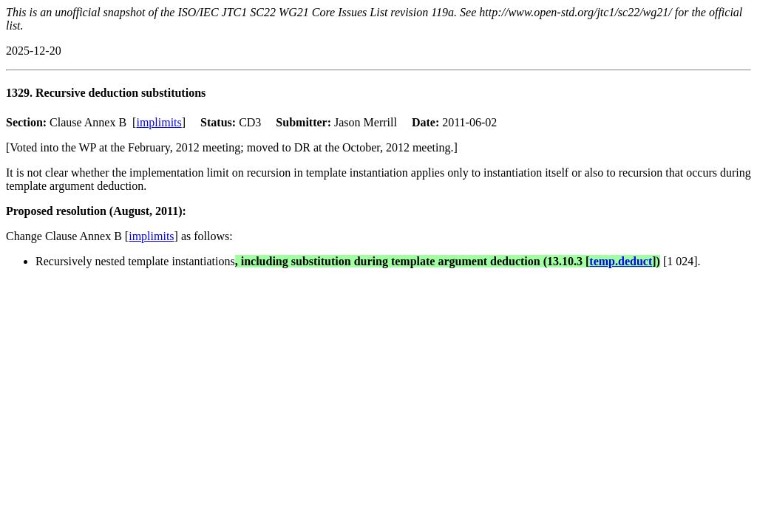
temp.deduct (621, 261)
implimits (159, 122)
